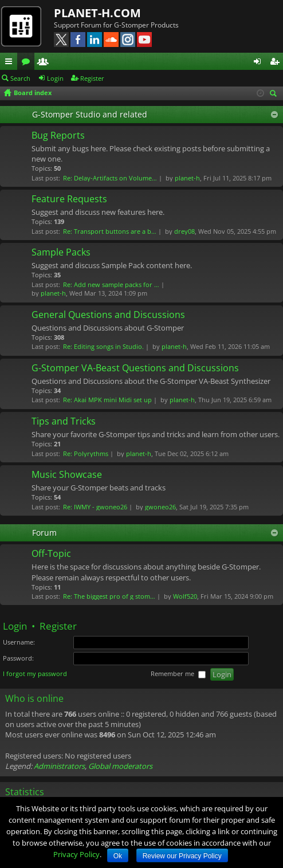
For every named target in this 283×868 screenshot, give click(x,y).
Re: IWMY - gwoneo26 (95, 507)
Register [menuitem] (277, 63)
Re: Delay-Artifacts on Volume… (110, 178)
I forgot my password (35, 673)
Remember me (178, 674)
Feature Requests (69, 199)
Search (20, 78)
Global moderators (120, 766)
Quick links (11, 63)
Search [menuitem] (275, 94)
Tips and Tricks (64, 422)
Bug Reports (58, 136)
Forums (28, 63)
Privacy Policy (76, 854)
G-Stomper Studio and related (90, 114)
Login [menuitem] (260, 63)
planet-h (187, 178)
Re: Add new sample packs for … (111, 284)
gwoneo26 (160, 507)
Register (92, 78)
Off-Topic (51, 554)
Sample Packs (61, 253)
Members (45, 63)
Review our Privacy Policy (182, 856)
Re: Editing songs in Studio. (103, 346)
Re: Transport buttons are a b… (110, 231)
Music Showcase (67, 475)
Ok (118, 856)
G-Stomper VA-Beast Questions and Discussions (135, 368)
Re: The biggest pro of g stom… (109, 596)
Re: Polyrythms (86, 453)
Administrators (59, 766)
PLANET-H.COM (97, 13)
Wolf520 (185, 596)
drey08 (184, 231)
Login (55, 78)
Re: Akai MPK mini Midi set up (107, 400)
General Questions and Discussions (108, 315)
